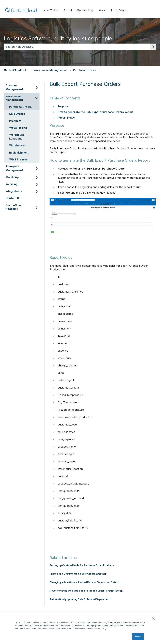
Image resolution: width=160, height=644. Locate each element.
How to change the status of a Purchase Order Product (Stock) (86, 591)
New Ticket (51, 10)
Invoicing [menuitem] (12, 184)
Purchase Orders (84, 70)
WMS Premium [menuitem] (19, 159)
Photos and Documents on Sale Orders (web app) (79, 574)
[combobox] (77, 47)
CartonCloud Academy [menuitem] (14, 207)
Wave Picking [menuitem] (18, 128)
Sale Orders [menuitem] (17, 114)
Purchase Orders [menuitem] (20, 107)
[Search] (153, 47)
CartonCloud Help (16, 70)
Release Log (85, 10)
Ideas (102, 10)
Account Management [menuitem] (14, 87)
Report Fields (66, 118)
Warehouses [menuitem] (18, 145)
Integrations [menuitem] (14, 191)
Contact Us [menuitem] (13, 198)
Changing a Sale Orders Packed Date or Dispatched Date (83, 582)
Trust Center (119, 10)
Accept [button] (138, 636)
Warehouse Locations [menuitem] (17, 137)
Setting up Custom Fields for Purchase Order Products (82, 565)
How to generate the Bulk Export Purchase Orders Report (96, 112)
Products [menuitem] (15, 121)
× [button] (153, 618)
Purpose (63, 106)
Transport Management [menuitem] (14, 168)
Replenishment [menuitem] (19, 153)
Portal (68, 10)
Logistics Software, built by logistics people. (59, 39)
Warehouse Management (50, 70)
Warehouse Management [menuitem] (14, 98)
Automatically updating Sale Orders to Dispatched (79, 599)
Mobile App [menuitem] (13, 177)
